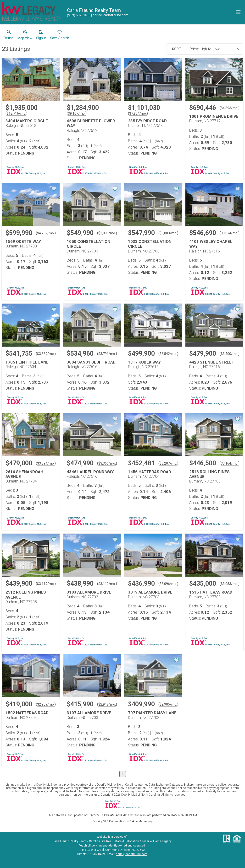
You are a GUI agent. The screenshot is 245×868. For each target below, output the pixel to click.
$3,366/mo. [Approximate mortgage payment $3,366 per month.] (107, 463)
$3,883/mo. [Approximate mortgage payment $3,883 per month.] (168, 233)
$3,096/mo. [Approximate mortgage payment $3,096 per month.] (168, 584)
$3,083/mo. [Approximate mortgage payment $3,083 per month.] (230, 584)
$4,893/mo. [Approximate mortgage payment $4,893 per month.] (230, 108)
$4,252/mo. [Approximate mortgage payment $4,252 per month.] (46, 233)
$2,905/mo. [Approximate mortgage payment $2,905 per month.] (168, 704)
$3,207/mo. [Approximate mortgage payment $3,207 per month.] (168, 463)
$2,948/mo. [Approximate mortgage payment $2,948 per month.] (107, 704)
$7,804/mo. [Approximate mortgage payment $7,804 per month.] (138, 113)
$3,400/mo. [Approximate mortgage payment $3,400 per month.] (230, 354)
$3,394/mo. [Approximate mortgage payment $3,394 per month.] (46, 463)
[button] (25, 36)
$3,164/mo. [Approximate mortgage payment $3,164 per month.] (230, 463)
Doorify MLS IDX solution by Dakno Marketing (122, 821)
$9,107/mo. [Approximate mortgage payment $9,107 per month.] (77, 113)
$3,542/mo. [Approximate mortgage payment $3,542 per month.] (168, 354)
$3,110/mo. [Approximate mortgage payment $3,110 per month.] (107, 584)
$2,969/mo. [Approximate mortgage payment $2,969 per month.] (46, 704)
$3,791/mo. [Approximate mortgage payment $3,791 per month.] (107, 354)
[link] (9, 36)
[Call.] (79, 15)
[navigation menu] (238, 12)
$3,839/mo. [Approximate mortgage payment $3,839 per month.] (46, 354)
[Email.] (110, 15)
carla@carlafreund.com (132, 854)
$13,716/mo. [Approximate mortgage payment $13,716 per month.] (16, 113)
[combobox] (213, 49)
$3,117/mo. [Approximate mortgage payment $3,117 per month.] (46, 584)
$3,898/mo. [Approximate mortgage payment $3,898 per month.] (107, 233)
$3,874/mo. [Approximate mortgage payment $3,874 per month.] (230, 233)
